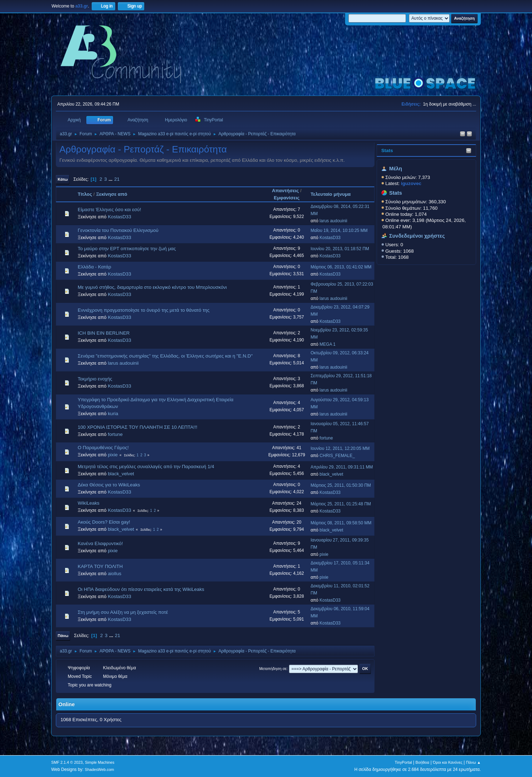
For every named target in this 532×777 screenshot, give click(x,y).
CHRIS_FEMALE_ (337, 456)
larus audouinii (333, 221)
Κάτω (63, 179)
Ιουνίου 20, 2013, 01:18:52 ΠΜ (340, 249)
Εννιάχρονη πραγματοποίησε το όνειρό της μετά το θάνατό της (144, 310)
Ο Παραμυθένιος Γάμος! (103, 448)
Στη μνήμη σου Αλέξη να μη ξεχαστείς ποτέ (123, 612)
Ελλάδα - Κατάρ (95, 267)
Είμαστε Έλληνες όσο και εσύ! (109, 210)
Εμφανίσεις (287, 198)
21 (117, 179)
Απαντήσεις (285, 191)
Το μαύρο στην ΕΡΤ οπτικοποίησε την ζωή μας (127, 249)
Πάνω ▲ (474, 762)
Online (67, 704)
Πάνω (63, 636)
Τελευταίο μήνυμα (334, 194)
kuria (113, 414)
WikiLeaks (89, 503)
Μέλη (396, 169)
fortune (115, 434)
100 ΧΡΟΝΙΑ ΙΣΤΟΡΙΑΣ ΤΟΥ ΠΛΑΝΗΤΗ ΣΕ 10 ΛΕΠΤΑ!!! (137, 427)
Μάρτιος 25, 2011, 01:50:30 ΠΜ (341, 485)
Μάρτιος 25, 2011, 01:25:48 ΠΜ (341, 504)
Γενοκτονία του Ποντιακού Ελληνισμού (118, 230)
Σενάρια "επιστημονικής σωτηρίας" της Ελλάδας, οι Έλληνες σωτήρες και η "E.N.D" (165, 356)
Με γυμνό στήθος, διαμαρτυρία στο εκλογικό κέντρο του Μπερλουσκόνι (152, 287)
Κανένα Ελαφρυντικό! (100, 543)
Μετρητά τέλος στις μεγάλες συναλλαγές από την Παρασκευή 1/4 (146, 467)
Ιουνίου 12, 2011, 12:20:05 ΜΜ (340, 448)
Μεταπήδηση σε (273, 669)
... (111, 179)
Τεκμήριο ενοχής (95, 379)
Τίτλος (85, 194)
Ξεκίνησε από (112, 194)
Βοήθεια (422, 762)
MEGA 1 (328, 344)
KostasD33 (119, 217)
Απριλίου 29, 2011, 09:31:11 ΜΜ (342, 467)
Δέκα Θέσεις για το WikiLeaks (109, 485)
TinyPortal (403, 762)
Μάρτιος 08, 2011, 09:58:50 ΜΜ (341, 523)
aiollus (115, 574)
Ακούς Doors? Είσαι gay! (104, 522)
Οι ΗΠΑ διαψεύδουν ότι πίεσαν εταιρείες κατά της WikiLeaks (141, 589)
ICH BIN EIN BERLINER (104, 333)
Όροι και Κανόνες (448, 762)
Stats (387, 150)
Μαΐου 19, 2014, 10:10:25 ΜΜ (339, 230)
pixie (113, 455)
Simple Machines (100, 762)
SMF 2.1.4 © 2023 (67, 762)
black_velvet (121, 474)
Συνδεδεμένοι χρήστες (417, 236)
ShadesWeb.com (100, 769)
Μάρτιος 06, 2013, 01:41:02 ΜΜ (341, 267)
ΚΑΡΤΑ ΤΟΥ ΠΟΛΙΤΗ (100, 566)
